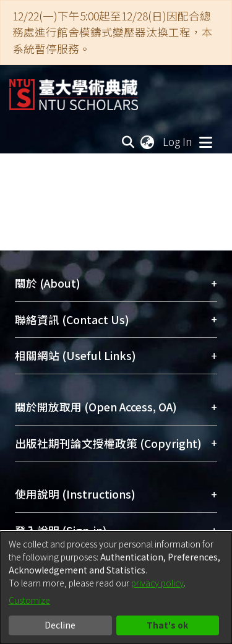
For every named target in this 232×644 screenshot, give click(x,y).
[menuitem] (148, 142)
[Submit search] (128, 142)
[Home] (74, 90)
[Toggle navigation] (205, 142)
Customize (29, 600)
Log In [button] (178, 141)
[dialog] (116, 588)
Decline (60, 625)
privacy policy (157, 583)
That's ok (167, 625)
